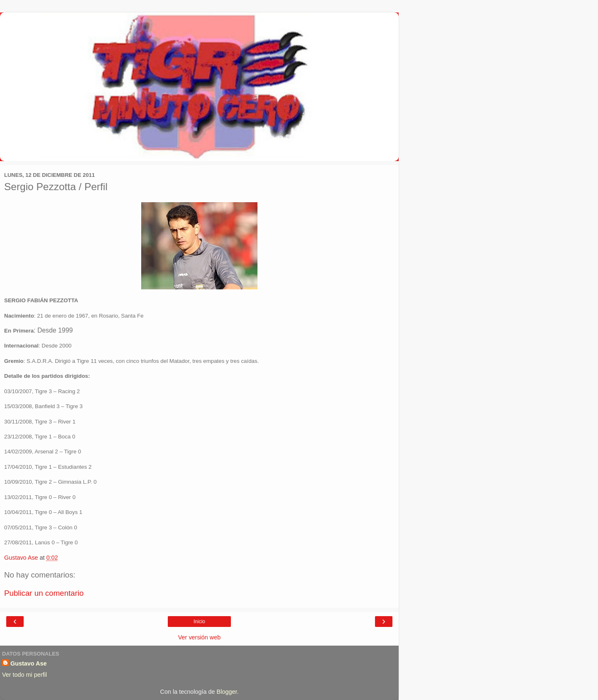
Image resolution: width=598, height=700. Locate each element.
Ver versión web (199, 637)
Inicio (199, 622)
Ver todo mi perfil (25, 675)
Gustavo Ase (28, 663)
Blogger (227, 692)
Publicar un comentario (44, 593)
